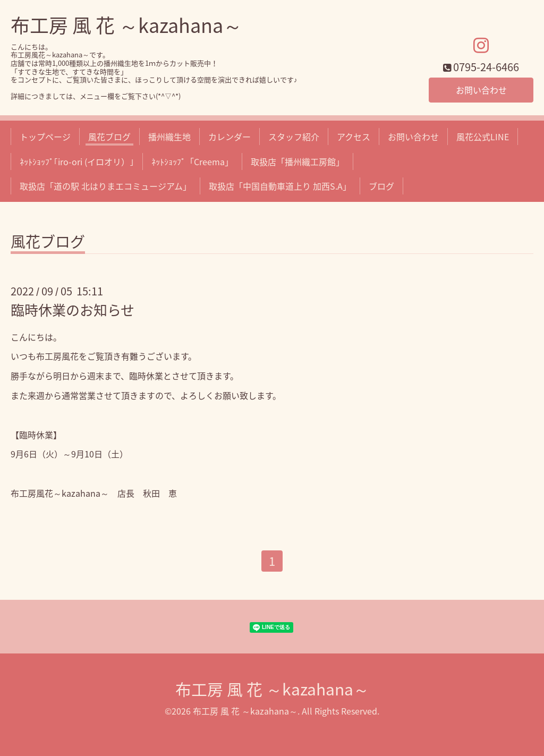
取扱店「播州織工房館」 (297, 162)
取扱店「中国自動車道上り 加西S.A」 (280, 186)
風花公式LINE (483, 137)
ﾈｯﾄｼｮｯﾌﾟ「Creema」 (192, 162)
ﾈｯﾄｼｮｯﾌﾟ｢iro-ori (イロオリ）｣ (77, 162)
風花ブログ (109, 137)
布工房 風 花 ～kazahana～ (126, 25)
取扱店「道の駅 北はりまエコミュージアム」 (105, 186)
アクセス (354, 137)
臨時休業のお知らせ (73, 310)
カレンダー (229, 137)
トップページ (45, 137)
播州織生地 (169, 137)
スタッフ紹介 (294, 137)
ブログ (381, 186)
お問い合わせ (481, 90)
